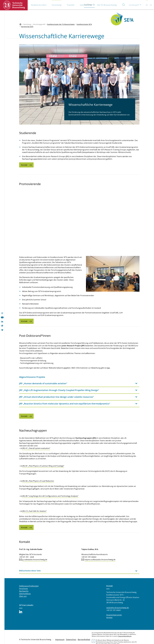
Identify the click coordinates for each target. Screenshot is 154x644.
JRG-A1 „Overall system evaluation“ (36, 443)
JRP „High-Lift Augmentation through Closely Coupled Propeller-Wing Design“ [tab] (59, 385)
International (86, 5)
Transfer (71, 5)
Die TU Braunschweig (107, 5)
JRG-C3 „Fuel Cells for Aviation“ (35, 506)
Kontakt (24, 165)
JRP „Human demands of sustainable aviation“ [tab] (43, 378)
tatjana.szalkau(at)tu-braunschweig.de (100, 554)
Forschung (57, 5)
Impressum (60, 634)
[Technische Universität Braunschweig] (20, 24)
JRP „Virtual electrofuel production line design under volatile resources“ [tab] (56, 392)
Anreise (109, 612)
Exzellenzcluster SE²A (84, 24)
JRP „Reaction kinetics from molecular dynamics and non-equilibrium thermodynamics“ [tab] (65, 398)
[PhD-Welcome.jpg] (120, 269)
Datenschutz (71, 634)
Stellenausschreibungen (29, 581)
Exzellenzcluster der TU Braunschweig (61, 24)
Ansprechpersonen (114, 610)
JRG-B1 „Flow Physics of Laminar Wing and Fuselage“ (43, 461)
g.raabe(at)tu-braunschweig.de (35, 554)
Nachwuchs (24, 586)
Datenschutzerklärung (125, 631)
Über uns (23, 591)
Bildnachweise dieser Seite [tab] (30, 566)
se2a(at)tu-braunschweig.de (118, 603)
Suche (124, 5)
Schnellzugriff (134, 5)
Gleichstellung (25, 589)
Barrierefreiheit (84, 634)
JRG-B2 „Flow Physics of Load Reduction (38, 476)
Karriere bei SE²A (27, 27)
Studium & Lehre (39, 5)
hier (108, 363)
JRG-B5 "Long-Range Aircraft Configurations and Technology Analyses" (50, 491)
